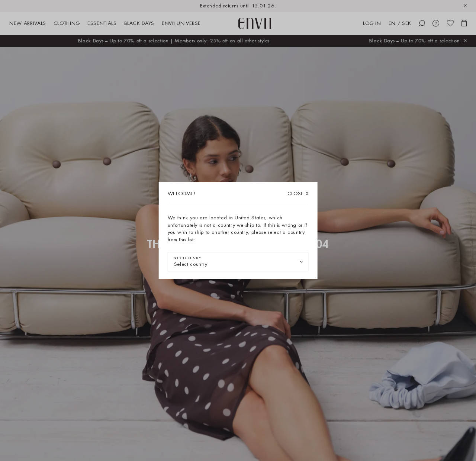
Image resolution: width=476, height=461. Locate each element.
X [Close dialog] (298, 194)
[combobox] (238, 262)
